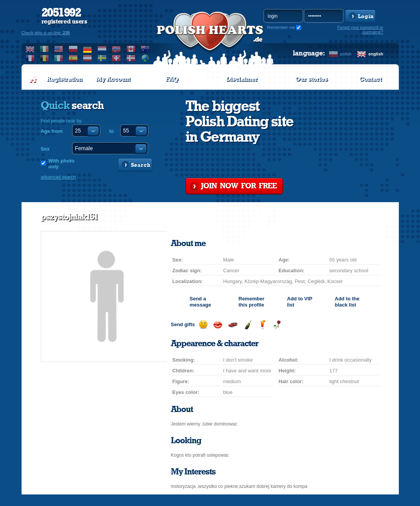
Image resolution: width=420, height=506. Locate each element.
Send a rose (277, 325)
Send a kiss (218, 325)
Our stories (311, 79)
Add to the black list (347, 302)
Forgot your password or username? (360, 30)
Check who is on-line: (46, 33)
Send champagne (248, 325)
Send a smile (203, 325)
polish (346, 54)
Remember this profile (252, 302)
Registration (64, 79)
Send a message (201, 302)
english (376, 54)
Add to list (300, 302)
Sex (45, 149)
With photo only (62, 164)
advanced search (58, 177)
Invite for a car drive (233, 325)
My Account (113, 79)
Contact (370, 79)
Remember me (281, 27)
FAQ (172, 79)
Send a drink (262, 325)
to (112, 131)
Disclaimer (242, 79)
